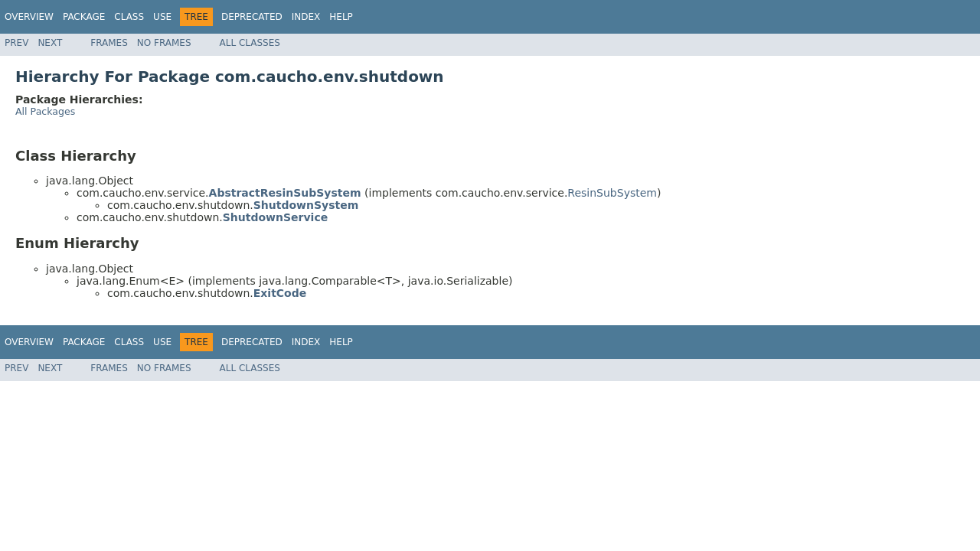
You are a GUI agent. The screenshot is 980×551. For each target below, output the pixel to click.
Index (306, 17)
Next (50, 43)
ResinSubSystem (612, 193)
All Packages (45, 111)
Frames (109, 43)
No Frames (164, 43)
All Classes (250, 43)
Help (341, 17)
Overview (29, 17)
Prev (16, 43)
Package (84, 17)
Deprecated (252, 17)
